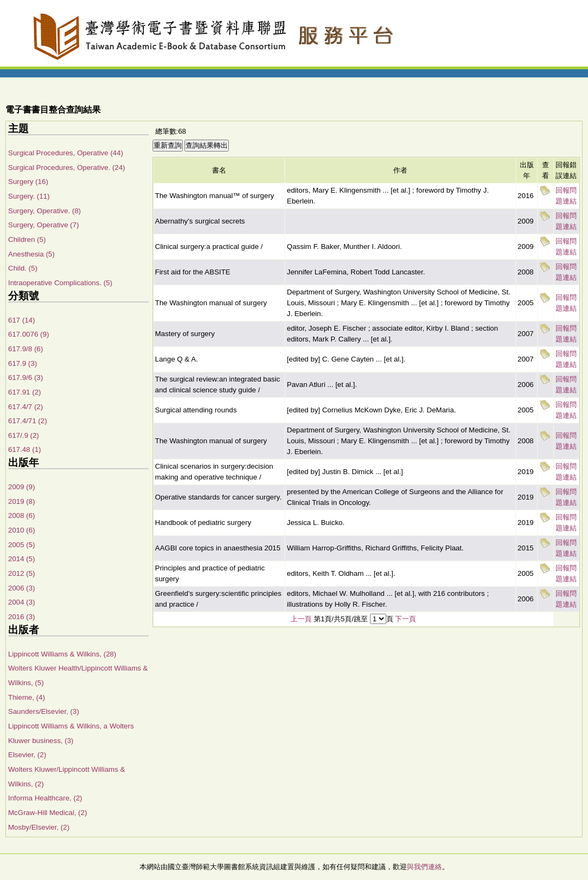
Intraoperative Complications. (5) (60, 283)
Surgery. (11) (29, 196)
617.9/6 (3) (25, 377)
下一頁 (405, 619)
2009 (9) (22, 487)
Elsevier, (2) (27, 755)
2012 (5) (22, 573)
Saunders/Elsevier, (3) (44, 711)
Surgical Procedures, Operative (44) (66, 153)
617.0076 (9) (29, 334)
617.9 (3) (22, 363)
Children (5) (27, 239)
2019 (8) (22, 501)
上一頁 (301, 619)
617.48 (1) (25, 449)
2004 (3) (22, 602)
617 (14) (22, 320)
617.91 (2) (25, 392)
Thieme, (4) (27, 697)
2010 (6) (22, 530)
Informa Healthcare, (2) (45, 798)
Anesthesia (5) (31, 254)
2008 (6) (22, 515)
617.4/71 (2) (28, 421)
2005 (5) (22, 545)
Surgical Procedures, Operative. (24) (67, 168)
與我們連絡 (424, 867)
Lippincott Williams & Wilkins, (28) (62, 654)
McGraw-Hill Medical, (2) (48, 813)
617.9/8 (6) (25, 349)
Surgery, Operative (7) (44, 225)
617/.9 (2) (24, 435)
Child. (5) (23, 268)
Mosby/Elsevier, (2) (39, 827)
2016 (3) (22, 617)
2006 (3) (22, 588)
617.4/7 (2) (25, 407)
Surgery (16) (28, 182)
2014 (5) (22, 559)
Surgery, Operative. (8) (45, 211)
